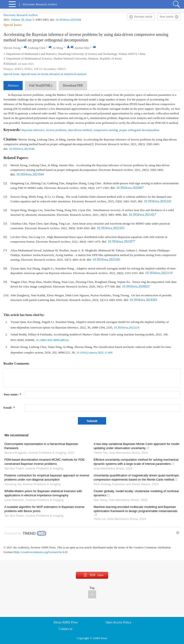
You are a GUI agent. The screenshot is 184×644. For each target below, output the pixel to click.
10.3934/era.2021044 (68, 20)
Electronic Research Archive (21, 15)
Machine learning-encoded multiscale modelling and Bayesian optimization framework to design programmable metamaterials (136, 511)
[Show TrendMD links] (178, 533)
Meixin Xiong (12, 48)
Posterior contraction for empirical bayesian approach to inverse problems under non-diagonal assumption (47, 477)
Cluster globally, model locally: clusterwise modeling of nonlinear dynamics (136, 493)
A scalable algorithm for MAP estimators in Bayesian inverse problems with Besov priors (44, 509)
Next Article (167, 17)
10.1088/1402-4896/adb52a (52, 340)
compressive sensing (105, 130)
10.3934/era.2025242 (158, 201)
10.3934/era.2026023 (136, 286)
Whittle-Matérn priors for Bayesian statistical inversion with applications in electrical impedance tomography (43, 493)
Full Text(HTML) (41, 86)
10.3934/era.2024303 (143, 300)
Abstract (13, 86)
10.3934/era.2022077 (121, 242)
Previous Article (143, 17)
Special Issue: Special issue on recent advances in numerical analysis (45, 74)
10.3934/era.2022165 (111, 228)
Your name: (12, 394)
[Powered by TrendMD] (25, 533)
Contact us (66, 629)
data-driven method (80, 130)
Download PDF (73, 86)
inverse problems (56, 130)
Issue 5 (30, 20)
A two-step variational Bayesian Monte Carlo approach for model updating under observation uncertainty (136, 446)
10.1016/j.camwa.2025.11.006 (94, 352)
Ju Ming (58, 48)
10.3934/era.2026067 (130, 188)
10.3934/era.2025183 (106, 260)
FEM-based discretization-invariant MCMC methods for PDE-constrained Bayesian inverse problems (45, 462)
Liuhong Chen (37, 48)
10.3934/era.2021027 (142, 215)
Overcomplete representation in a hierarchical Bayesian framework (41, 446)
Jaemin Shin (82, 48)
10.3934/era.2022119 (159, 273)
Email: (9, 408)
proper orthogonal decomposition (139, 130)
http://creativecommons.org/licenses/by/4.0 (40, 552)
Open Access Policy (118, 622)
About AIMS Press (66, 622)
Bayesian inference (33, 130)
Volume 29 (17, 20)
